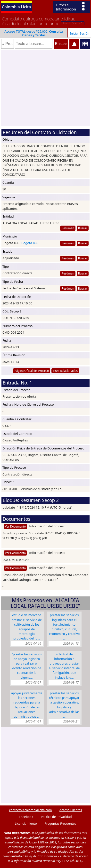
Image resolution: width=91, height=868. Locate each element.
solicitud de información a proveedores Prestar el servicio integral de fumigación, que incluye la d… (64, 666)
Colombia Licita (17, 7)
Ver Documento (16, 526)
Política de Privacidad (56, 817)
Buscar (83, 228)
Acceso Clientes (71, 810)
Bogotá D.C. (30, 243)
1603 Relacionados (65, 371)
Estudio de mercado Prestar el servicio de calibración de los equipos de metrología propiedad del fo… (27, 627)
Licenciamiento (26, 823)
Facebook (26, 817)
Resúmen (68, 228)
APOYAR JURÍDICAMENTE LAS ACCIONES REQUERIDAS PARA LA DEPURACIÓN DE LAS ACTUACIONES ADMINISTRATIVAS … (27, 705)
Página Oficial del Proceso (32, 371)
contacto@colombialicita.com (31, 810)
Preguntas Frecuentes (60, 823)
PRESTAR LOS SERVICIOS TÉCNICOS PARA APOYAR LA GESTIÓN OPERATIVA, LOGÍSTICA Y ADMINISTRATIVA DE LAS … (64, 705)
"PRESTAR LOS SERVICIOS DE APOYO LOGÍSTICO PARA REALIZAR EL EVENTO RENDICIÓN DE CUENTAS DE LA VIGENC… (27, 666)
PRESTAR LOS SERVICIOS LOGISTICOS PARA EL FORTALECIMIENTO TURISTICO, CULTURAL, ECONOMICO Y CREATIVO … (64, 627)
